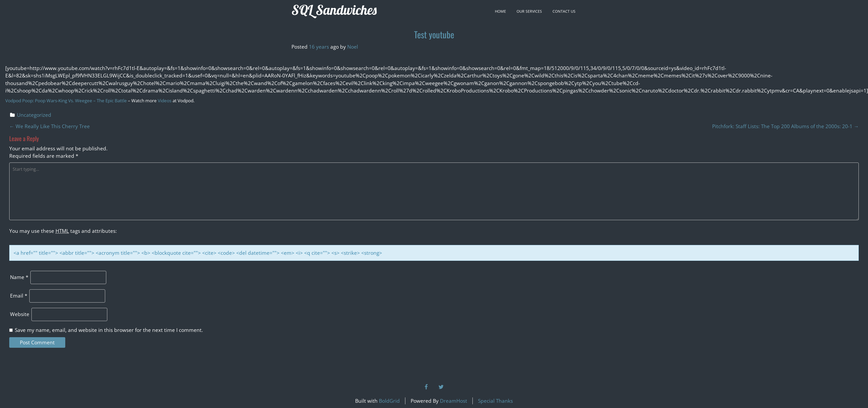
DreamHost (454, 401)
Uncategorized (34, 115)
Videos (165, 101)
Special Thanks (495, 401)
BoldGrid (389, 401)
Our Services (529, 11)
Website (20, 314)
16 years (319, 47)
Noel (353, 47)
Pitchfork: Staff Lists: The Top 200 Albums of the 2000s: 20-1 (785, 126)
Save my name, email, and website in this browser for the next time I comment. (109, 330)
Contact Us (564, 11)
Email (19, 296)
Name (19, 277)
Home (500, 11)
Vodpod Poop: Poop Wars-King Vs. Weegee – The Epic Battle (66, 101)
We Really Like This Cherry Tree (50, 126)
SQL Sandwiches (334, 10)
